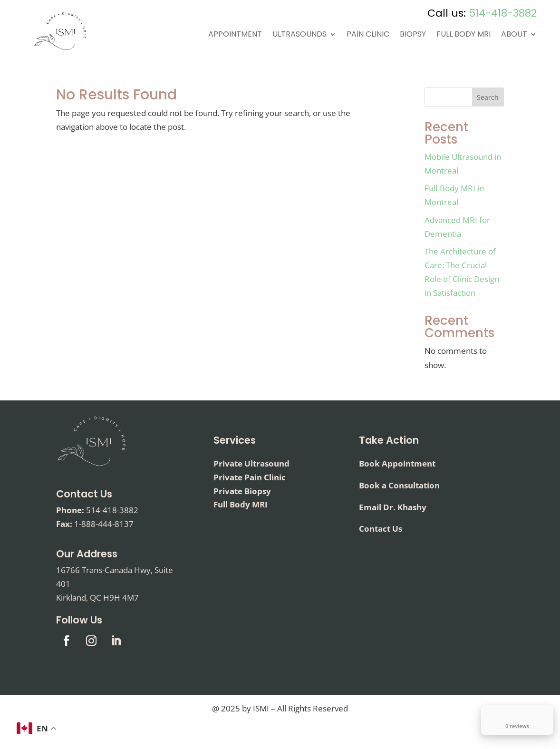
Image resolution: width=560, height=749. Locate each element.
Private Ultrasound (251, 463)
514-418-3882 (503, 13)
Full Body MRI (463, 35)
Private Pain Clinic (250, 477)
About (514, 35)
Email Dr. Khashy (393, 507)
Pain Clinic (368, 35)
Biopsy (413, 35)
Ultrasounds (299, 35)
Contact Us (84, 494)
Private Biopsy (242, 491)
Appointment (235, 35)
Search (488, 97)
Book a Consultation (399, 485)
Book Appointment (397, 463)
